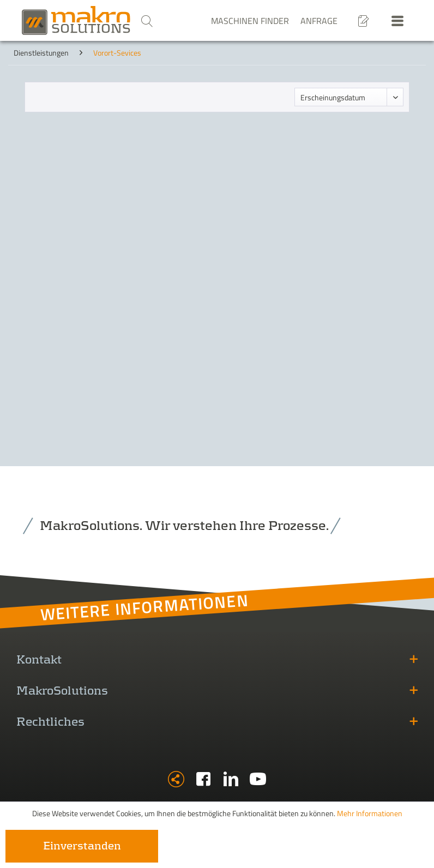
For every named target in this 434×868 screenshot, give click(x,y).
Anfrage (319, 21)
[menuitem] (147, 21)
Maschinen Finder (250, 21)
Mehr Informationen (370, 813)
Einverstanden (82, 846)
